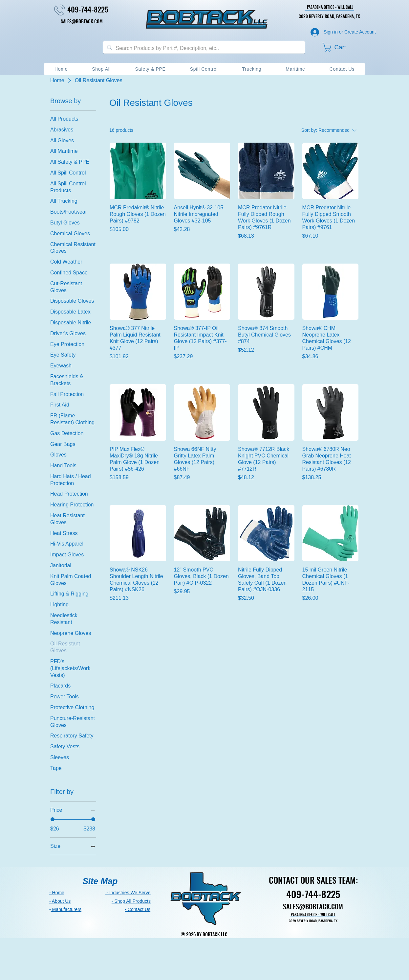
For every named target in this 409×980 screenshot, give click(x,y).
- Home (57, 893)
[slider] (53, 819)
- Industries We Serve (128, 893)
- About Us (60, 901)
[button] (340, 47)
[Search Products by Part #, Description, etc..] (203, 48)
